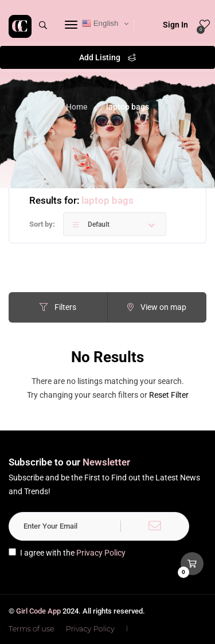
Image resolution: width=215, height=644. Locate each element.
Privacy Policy (101, 553)
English (100, 24)
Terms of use (32, 629)
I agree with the (67, 553)
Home (77, 107)
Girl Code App (38, 611)
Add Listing (107, 57)
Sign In (168, 25)
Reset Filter (169, 395)
